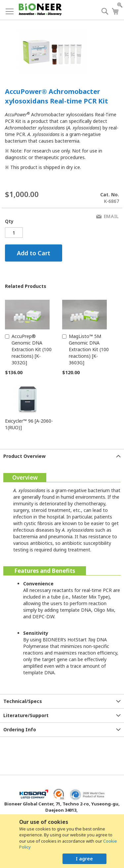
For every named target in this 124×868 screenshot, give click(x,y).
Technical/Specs (23, 701)
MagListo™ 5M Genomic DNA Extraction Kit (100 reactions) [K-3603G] (89, 349)
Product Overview (24, 456)
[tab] (62, 456)
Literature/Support (26, 715)
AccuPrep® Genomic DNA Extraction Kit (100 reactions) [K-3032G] (32, 349)
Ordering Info (20, 729)
